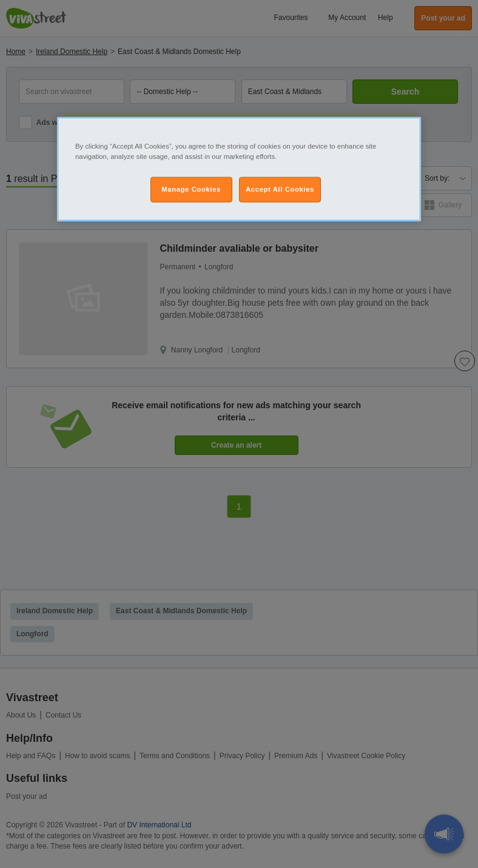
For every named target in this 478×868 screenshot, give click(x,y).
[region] (239, 169)
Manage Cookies (191, 189)
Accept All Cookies (280, 189)
